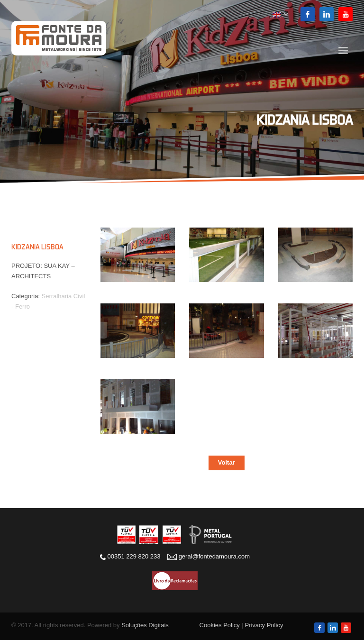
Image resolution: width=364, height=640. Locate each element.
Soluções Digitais (145, 625)
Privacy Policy (264, 625)
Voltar (227, 462)
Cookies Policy (220, 625)
